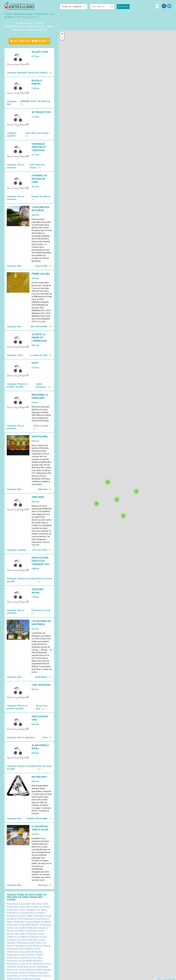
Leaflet (158, 979)
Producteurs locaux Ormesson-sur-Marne (26, 935)
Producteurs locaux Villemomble (33, 967)
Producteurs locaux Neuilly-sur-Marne (32, 946)
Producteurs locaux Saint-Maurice (23, 925)
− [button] (62, 38)
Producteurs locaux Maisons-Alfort (23, 949)
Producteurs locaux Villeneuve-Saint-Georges (29, 970)
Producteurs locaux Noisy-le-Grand (28, 974)
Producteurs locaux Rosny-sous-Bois (24, 958)
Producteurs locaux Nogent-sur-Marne (32, 922)
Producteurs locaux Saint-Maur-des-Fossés (28, 904)
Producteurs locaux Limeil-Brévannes (25, 952)
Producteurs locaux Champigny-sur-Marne (27, 910)
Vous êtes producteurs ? (29, 41)
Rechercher (123, 7)
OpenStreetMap (169, 979)
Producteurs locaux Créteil (19, 916)
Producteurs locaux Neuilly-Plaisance (25, 961)
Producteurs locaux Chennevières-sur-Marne (28, 907)
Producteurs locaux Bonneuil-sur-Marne (26, 913)
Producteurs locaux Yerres (19, 964)
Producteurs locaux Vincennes (21, 973)
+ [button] (62, 34)
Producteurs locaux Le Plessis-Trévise (25, 955)
